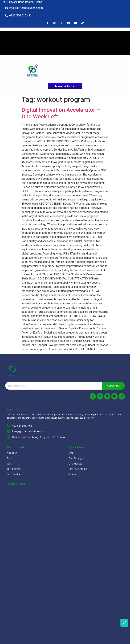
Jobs (9, 464)
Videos (72, 474)
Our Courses (14, 469)
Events (11, 458)
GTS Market (75, 464)
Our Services (14, 474)
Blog (71, 453)
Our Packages (76, 458)
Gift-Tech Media (78, 469)
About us (12, 453)
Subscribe (113, 386)
